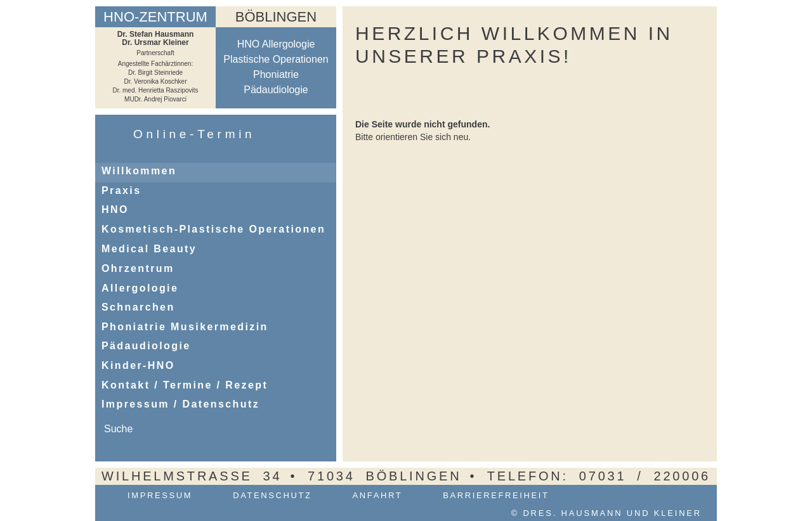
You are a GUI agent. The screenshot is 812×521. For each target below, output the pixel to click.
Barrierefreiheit (496, 495)
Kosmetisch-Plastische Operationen (213, 229)
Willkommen (139, 171)
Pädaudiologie (146, 346)
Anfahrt (378, 495)
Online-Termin (194, 134)
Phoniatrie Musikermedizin (185, 327)
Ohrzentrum (138, 268)
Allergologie (140, 288)
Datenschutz (272, 495)
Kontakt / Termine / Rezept (185, 385)
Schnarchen (138, 307)
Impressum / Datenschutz (180, 404)
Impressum (160, 495)
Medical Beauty (149, 249)
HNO (115, 209)
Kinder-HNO (138, 365)
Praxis (121, 190)
